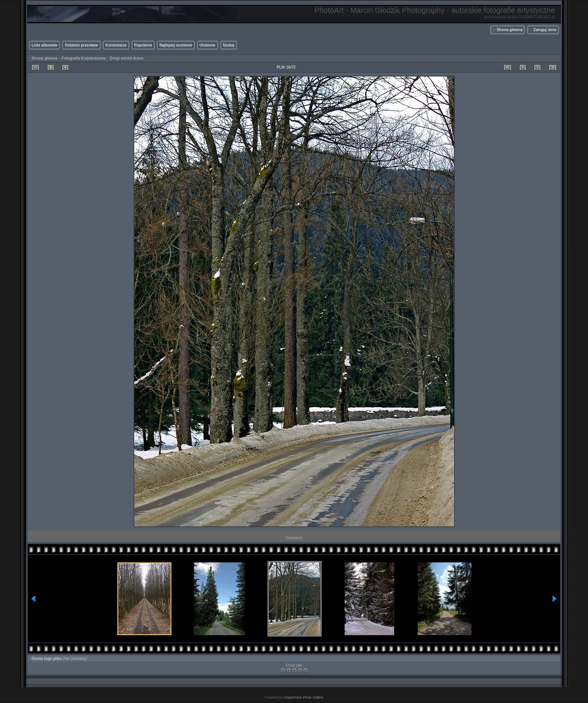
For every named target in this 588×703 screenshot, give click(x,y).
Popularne (143, 45)
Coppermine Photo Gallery (303, 697)
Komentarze (116, 45)
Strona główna (509, 30)
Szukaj (229, 45)
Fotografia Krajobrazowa (83, 58)
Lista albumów (44, 45)
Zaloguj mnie (545, 30)
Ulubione (208, 45)
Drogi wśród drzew (127, 58)
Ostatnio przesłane (81, 45)
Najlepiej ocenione (176, 45)
